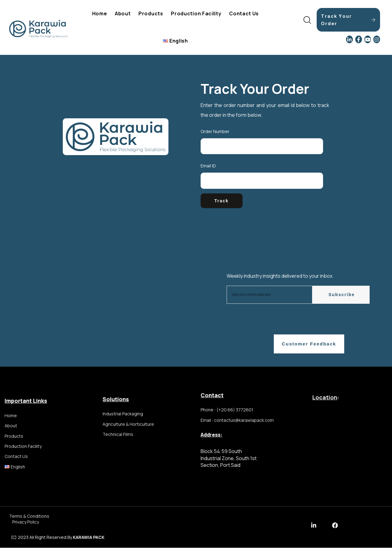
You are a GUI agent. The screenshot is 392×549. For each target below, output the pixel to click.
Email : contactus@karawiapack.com (237, 422)
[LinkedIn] (349, 39)
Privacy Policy (26, 523)
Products (151, 13)
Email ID (208, 166)
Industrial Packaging (123, 415)
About (123, 13)
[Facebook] (359, 39)
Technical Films (118, 436)
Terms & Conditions (29, 517)
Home (100, 13)
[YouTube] (368, 39)
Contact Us (244, 13)
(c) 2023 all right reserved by (58, 538)
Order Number (215, 131)
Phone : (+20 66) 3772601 (227, 411)
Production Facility (196, 13)
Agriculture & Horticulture (128, 425)
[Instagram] (377, 39)
